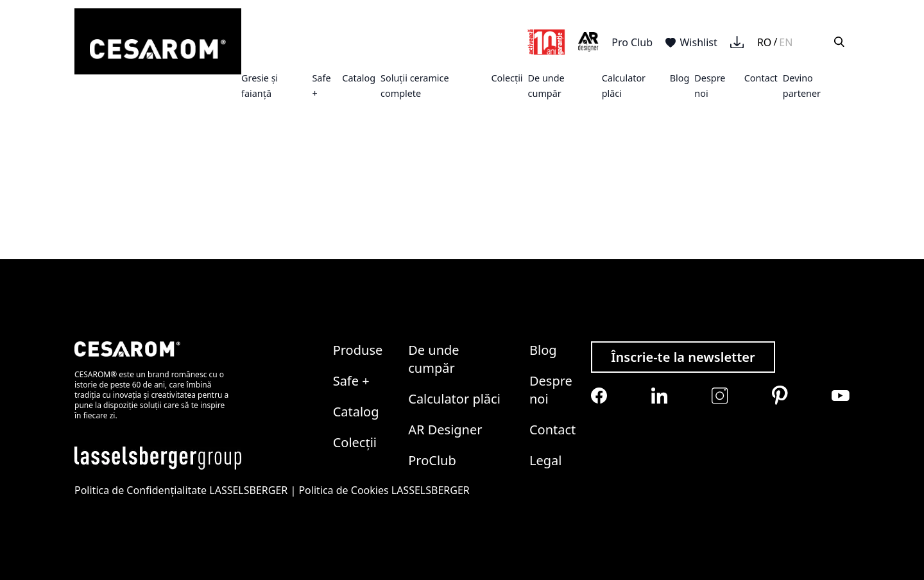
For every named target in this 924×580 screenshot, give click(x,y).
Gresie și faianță (260, 86)
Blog (680, 78)
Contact (761, 78)
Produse (358, 350)
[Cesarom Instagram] (720, 396)
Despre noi (551, 390)
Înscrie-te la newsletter (683, 357)
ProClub (432, 460)
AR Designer (445, 430)
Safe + (351, 381)
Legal (545, 460)
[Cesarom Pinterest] (780, 395)
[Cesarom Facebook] (599, 396)
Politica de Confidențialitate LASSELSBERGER (181, 490)
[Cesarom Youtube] (841, 396)
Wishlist (691, 42)
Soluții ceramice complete (415, 86)
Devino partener (802, 86)
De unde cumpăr (546, 86)
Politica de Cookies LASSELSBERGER (384, 490)
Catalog (359, 78)
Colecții (507, 78)
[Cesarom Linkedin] (659, 396)
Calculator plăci (454, 399)
